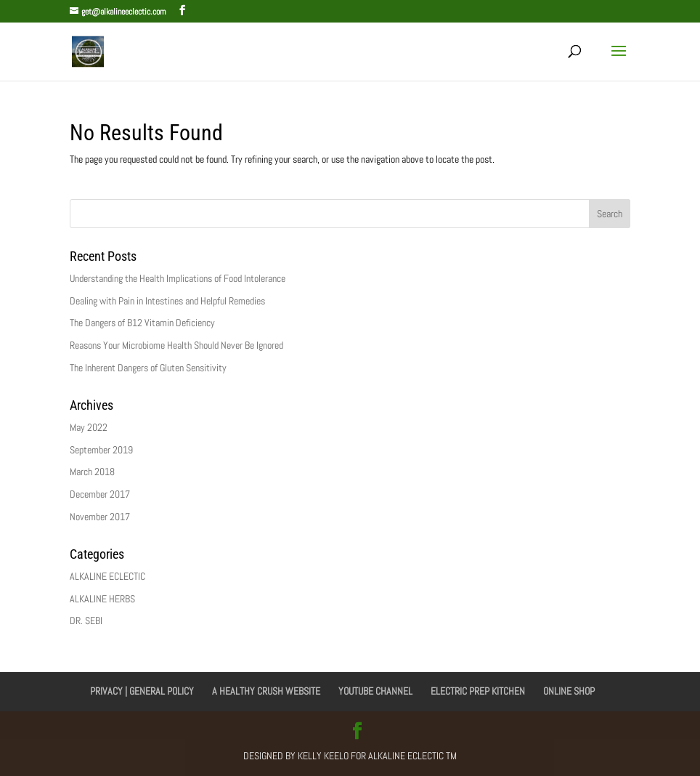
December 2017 (100, 494)
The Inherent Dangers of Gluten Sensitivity (148, 368)
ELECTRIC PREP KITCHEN (478, 691)
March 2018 (92, 472)
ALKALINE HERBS (102, 599)
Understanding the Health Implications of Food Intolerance (178, 278)
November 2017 (100, 517)
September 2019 (101, 450)
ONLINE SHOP (569, 691)
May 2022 (89, 427)
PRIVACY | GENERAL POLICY (142, 691)
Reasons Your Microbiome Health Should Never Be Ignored (176, 345)
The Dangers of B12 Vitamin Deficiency (142, 323)
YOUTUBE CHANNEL (375, 691)
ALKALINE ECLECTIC (107, 576)
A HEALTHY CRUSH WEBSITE (266, 691)
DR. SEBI (86, 621)
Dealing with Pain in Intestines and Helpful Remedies (167, 301)
